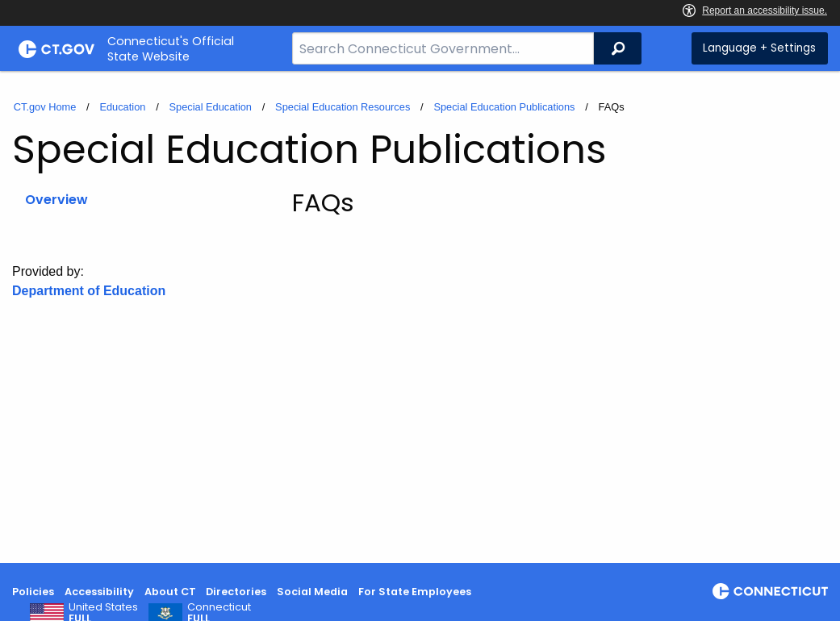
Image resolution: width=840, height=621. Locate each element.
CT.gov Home (45, 107)
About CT (170, 592)
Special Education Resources (343, 107)
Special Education (211, 107)
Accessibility (99, 592)
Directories (236, 592)
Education (122, 107)
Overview (56, 200)
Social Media (312, 592)
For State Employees (415, 592)
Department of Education (89, 291)
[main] (420, 317)
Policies (33, 592)
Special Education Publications (504, 107)
